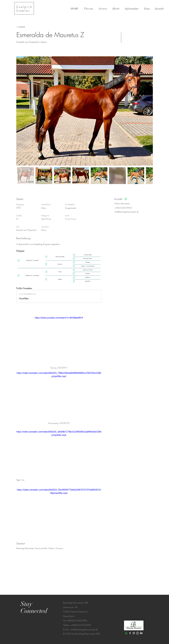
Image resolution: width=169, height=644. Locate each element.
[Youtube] (138, 633)
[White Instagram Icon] (134, 633)
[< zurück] (26, 27)
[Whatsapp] (126, 199)
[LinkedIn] (141, 633)
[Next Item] (148, 111)
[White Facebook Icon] (130, 633)
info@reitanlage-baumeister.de (127, 212)
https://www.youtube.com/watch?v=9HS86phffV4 (59, 318)
